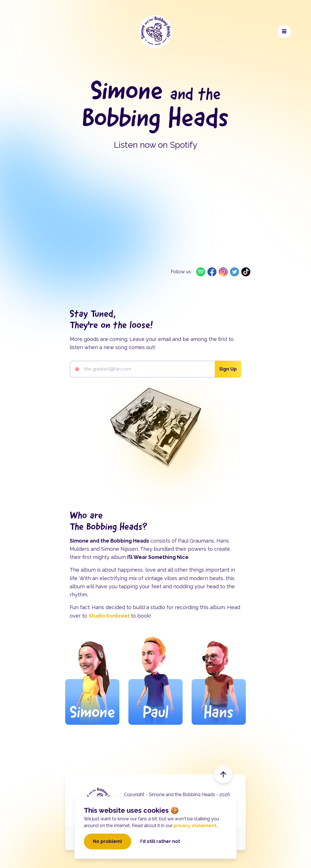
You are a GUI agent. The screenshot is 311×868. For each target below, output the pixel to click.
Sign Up (228, 369)
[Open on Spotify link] (201, 272)
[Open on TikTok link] (246, 272)
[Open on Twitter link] (235, 272)
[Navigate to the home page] (155, 32)
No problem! (108, 841)
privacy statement (195, 826)
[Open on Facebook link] (212, 272)
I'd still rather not (160, 841)
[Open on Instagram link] (223, 272)
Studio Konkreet (110, 616)
